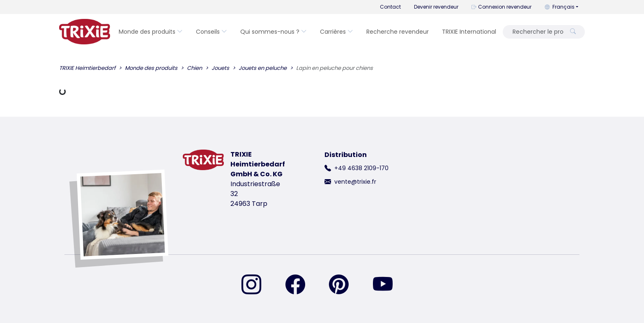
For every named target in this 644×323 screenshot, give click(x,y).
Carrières (337, 32)
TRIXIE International (469, 32)
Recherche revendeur (398, 32)
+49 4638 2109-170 (361, 168)
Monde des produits (151, 32)
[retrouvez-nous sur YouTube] (388, 285)
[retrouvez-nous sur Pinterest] (344, 285)
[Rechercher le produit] (536, 32)
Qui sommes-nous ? (274, 32)
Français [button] (560, 7)
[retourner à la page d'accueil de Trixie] (85, 32)
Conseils (212, 32)
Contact (390, 7)
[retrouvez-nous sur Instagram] (256, 285)
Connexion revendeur (501, 7)
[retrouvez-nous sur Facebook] (300, 285)
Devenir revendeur (436, 7)
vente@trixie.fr (355, 182)
